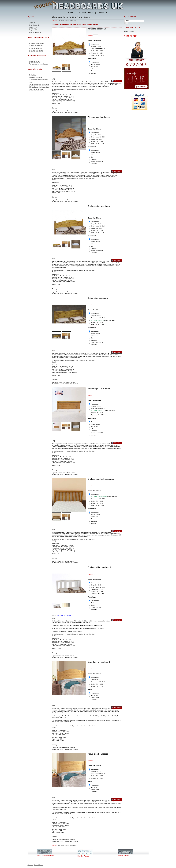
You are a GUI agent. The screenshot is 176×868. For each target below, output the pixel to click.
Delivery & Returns (86, 13)
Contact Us (103, 13)
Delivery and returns (35, 77)
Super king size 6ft (35, 32)
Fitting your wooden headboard (39, 85)
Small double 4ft (34, 25)
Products (54, 20)
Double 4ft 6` (33, 28)
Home (71, 13)
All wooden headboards (36, 43)
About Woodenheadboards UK (39, 80)
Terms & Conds (38, 865)
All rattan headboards (36, 46)
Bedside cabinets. (35, 62)
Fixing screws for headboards (38, 64)
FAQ (30, 82)
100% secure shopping (36, 90)
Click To (61, 615)
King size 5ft (33, 30)
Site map (30, 865)
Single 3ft (32, 23)
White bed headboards (36, 51)
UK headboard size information (39, 87)
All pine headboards (35, 48)
